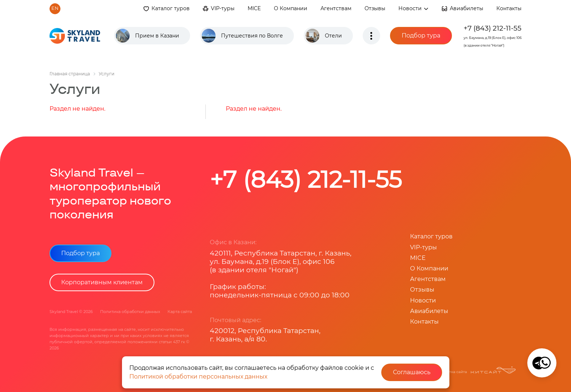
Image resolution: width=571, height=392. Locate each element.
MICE (254, 8)
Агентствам (336, 8)
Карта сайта (180, 312)
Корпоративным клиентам (102, 282)
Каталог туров (171, 8)
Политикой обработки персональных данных (198, 377)
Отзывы (375, 8)
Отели (333, 36)
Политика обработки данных (130, 312)
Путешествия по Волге (252, 36)
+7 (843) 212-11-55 (493, 28)
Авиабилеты (466, 8)
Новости (414, 8)
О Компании (291, 8)
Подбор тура (421, 35)
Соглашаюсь (412, 372)
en (55, 8)
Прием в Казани (157, 36)
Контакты (509, 8)
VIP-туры (223, 8)
